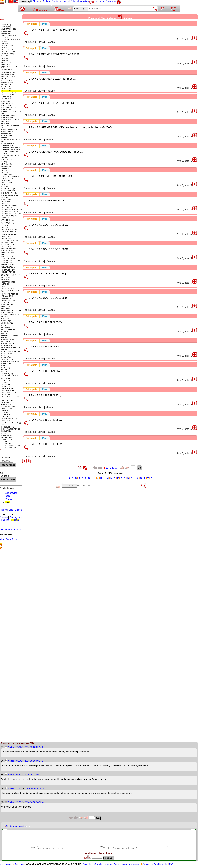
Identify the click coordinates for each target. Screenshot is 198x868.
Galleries (111, 18)
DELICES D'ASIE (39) (8, 80)
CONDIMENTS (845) (8, 72)
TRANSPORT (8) (6, 435)
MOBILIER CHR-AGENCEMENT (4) (7, 359)
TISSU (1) (4, 433)
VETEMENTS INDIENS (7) (10, 448)
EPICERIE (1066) (6, 91)
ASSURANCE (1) (6, 218)
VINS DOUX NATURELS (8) (10, 205)
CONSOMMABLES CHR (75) (10, 261)
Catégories (15, 517)
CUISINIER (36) (6, 78)
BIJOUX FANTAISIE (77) (9, 230)
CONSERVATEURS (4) (8, 259)
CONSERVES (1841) (8, 76)
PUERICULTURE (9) (7, 403)
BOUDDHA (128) (6, 236)
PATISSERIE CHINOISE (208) (11, 147)
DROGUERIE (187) (7, 288)
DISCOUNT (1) (6, 85)
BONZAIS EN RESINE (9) (9, 234)
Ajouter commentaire (16, 826)
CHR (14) (4, 254)
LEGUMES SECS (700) (8, 133)
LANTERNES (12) (7, 323)
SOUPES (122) (6, 172)
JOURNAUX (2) (6, 321)
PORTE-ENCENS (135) (8, 393)
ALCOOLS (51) (6, 25)
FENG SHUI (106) (7, 304)
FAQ (171, 864)
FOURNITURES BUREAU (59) (11, 311)
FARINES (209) (6, 99)
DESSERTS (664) (7, 82)
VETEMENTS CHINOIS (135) (10, 446)
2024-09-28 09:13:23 (35, 761)
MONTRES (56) (6, 366)
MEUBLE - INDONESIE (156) (10, 352)
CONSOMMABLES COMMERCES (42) (7, 263)
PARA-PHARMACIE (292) (9, 376)
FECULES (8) (5, 101)
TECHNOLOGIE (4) (7, 427)
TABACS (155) (5, 185)
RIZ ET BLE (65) (6, 164)
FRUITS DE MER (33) (8, 109)
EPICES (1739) (6, 97)
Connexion (111, 1)
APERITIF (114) (6, 31)
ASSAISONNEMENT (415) (9, 35)
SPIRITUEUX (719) (7, 178)
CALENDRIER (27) (7, 242)
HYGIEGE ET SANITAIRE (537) (11, 315)
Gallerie (128, 18)
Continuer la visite (60, 1)
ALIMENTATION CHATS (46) (10, 212)
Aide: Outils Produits (10, 539)
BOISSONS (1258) (7, 45)
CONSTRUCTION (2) (8, 270)
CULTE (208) (5, 280)
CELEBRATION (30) (7, 244)
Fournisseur (30, 42)
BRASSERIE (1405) (7, 54)
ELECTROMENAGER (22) (9, 294)
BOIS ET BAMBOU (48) (9, 232)
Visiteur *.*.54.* (15, 747)
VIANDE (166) (5, 201)
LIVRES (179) (5, 333)
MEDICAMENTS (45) (8, 345)
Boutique (47, 1)
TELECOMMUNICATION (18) (10, 429)
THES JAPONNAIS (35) (9, 193)
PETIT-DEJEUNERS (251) (9, 152)
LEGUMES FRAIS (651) (9, 129)
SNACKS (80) (5, 168)
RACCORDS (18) (6, 408)
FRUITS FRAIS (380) (8, 115)
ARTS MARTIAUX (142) (9, 216)
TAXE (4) (4, 425)
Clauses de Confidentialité (155, 864)
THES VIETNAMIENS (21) (9, 195)
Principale (93, 18)
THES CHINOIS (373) (8, 191)
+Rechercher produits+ (11, 530)
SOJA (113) (4, 170)
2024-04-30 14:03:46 (35, 802)
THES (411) (5, 187)
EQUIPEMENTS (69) (8, 300)
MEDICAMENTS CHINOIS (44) (11, 347)
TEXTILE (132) (6, 431)
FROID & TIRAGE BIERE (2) (10, 107)
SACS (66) (4, 412)
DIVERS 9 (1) (5, 87)
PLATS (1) (4, 154)
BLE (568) (4, 41)
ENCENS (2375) (6, 298)
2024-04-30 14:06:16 (35, 788)
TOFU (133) (5, 197)
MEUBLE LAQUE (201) (8, 354)
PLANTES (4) (5, 384)
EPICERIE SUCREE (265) (9, 95)
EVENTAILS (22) (6, 302)
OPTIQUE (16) (5, 370)
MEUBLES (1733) (7, 356)
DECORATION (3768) (8, 282)
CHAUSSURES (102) (8, 252)
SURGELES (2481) (7, 183)
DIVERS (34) (5, 284)
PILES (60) (4, 382)
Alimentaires (11, 493)
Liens (41, 42)
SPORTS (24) (5, 421)
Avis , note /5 (184, 39)
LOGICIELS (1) (6, 337)
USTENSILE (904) (7, 437)
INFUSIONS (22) (6, 123)
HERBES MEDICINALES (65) (11, 119)
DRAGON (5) (5, 286)
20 (107, 468)
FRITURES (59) (6, 105)
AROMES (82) (5, 33)
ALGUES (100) (6, 27)
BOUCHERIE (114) (7, 50)
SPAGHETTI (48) (6, 174)
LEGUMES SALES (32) (8, 131)
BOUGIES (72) (6, 238)
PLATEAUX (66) (6, 386)
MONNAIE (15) (6, 364)
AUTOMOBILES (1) (7, 220)
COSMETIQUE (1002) (8, 272)
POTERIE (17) (5, 395)
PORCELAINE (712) (7, 388)
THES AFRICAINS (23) (8, 189)
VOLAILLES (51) (6, 207)
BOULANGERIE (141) (8, 52)
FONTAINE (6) (5, 308)
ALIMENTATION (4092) (8, 29)
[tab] (31, 24)
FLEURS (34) (5, 306)
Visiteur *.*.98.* (15, 788)
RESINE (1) (4, 410)
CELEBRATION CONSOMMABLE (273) (8, 247)
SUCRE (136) (5, 181)
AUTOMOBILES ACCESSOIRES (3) (7, 223)
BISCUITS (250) (6, 37)
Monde (36, 1)
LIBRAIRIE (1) (5, 327)
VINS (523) (4, 203)
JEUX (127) (4, 317)
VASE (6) (4, 441)
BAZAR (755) (5, 226)
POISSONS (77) (6, 158)
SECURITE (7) (5, 414)
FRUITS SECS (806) (7, 117)
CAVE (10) (4, 58)
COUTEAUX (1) (6, 278)
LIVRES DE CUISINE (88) (9, 335)
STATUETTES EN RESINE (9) (11, 423)
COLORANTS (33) (7, 70)
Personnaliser (7, 535)
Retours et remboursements (127, 864)
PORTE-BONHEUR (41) (9, 391)
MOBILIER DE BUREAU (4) (10, 362)
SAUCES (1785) (6, 166)
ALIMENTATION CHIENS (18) (11, 214)
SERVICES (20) (6, 417)
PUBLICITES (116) (7, 400)
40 (110, 468)
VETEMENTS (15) (7, 443)
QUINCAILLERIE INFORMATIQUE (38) (8, 405)
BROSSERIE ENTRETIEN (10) (11, 240)
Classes (4, 517)
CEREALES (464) (7, 60)
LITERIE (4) (5, 331)
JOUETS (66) (5, 319)
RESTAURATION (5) (7, 160)
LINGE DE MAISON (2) (8, 329)
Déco (59, 9)
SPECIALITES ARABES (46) (10, 176)
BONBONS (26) (6, 48)
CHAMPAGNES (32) (7, 62)
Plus (103, 18)
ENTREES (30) (6, 89)
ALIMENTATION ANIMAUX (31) (11, 210)
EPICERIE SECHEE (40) (9, 93)
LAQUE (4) (4, 325)
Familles (5, 520)
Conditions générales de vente (97, 864)
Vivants (9, 499)
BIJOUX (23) (5, 228)
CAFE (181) (5, 56)
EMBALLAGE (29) (7, 296)
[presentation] (31, 24)
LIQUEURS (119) (6, 135)
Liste (11, 510)
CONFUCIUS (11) (7, 256)
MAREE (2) (4, 137)
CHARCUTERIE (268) (8, 64)
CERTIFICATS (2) (7, 250)
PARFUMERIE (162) (7, 378)
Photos (3, 510)
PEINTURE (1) (5, 380)
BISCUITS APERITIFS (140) (10, 39)
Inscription (100, 1)
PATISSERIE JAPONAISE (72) (11, 149)
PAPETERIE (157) (7, 374)
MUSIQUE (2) (5, 368)
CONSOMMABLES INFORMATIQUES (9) (8, 267)
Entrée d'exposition (80, 1)
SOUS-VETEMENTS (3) (9, 419)
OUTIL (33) (4, 372)
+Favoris (50, 42)
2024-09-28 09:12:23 (35, 775)
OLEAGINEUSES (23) (8, 143)
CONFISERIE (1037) (8, 74)
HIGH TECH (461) (7, 313)
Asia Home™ (6, 864)
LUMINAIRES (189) (7, 340)
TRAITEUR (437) (6, 199)
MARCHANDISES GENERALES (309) (7, 342)
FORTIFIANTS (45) (7, 103)
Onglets (19, 510)
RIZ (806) (4, 162)
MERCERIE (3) (6, 349)
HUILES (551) (5, 121)
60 (113, 468)
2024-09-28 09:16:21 (35, 747)
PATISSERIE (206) (7, 145)
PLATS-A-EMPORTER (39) (10, 156)
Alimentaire (39, 9)
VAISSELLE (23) (6, 439)
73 (116, 468)
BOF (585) (4, 43)
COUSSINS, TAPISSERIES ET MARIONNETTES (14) (11, 275)
